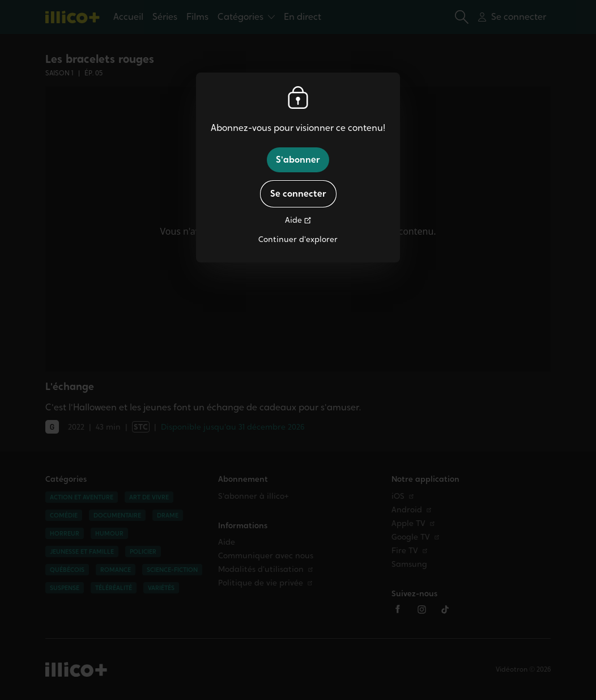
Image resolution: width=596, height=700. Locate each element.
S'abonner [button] (298, 160)
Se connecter (298, 194)
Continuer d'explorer (298, 239)
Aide (293, 220)
